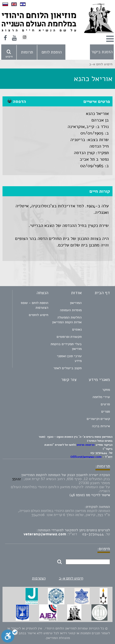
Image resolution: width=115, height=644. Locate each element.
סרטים (105, 404)
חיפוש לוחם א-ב (71, 578)
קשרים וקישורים (98, 419)
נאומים (77, 329)
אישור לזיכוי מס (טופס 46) (90, 495)
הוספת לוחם (52, 52)
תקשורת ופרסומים (69, 337)
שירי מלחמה (101, 397)
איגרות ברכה (101, 426)
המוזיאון (76, 303)
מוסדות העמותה (71, 310)
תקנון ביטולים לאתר (68, 368)
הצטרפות (39, 578)
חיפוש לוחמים (39, 315)
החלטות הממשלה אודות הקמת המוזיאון (67, 320)
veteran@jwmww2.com (45, 534)
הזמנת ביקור (102, 52)
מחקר (106, 390)
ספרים (106, 411)
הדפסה (17, 101)
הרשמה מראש (86, 445)
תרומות (27, 52)
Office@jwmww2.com (86, 457)
